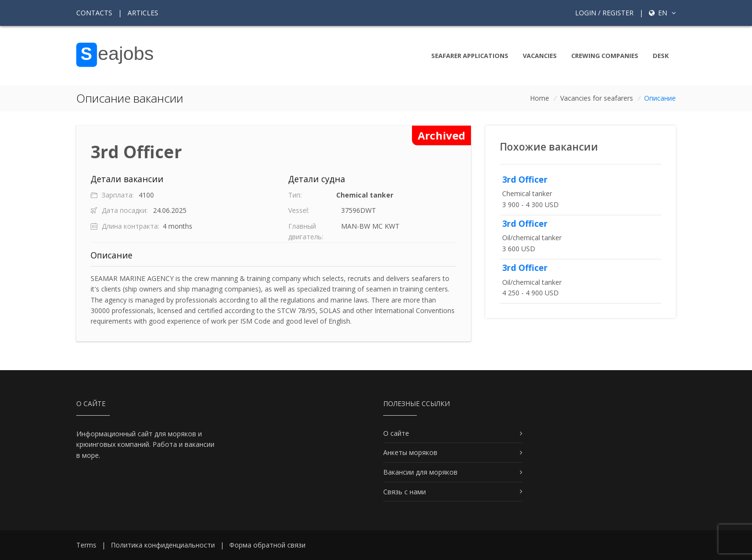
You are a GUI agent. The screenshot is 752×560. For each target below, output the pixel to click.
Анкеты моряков (410, 452)
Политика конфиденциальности (163, 545)
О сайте (396, 433)
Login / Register (604, 13)
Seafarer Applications (470, 56)
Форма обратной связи (267, 545)
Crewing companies (605, 56)
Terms (86, 545)
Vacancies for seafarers (597, 98)
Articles (143, 13)
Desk (661, 56)
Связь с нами (405, 492)
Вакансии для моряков (420, 472)
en (662, 13)
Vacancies (540, 56)
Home (540, 98)
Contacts (94, 13)
